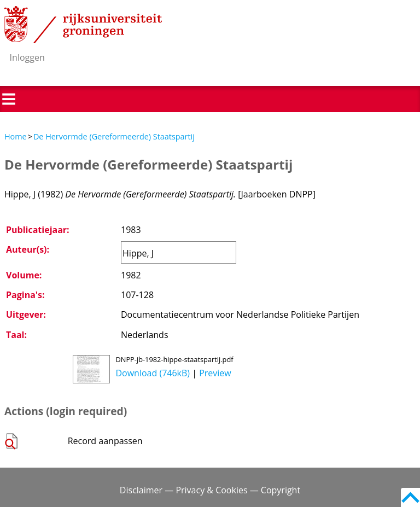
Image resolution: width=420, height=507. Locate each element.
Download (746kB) (153, 373)
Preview (215, 373)
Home (16, 136)
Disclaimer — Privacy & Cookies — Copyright (210, 490)
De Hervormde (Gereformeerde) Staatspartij (114, 136)
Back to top (410, 497)
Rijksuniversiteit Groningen (83, 25)
